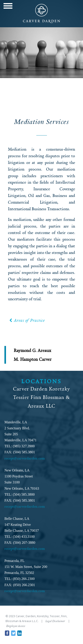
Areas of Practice (27, 320)
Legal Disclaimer (55, 621)
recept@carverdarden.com (25, 458)
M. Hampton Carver (33, 359)
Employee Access (16, 626)
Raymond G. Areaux (32, 350)
